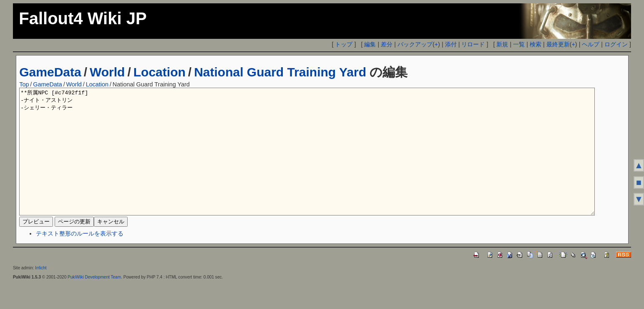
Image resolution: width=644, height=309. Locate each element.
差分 (387, 44)
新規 (502, 44)
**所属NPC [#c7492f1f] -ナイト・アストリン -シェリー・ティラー (307, 164)
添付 (451, 44)
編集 (370, 44)
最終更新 (558, 44)
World (107, 72)
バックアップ (415, 44)
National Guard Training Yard (280, 72)
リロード (473, 44)
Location (160, 72)
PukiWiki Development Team (94, 302)
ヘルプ (591, 44)
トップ (344, 44)
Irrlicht (41, 293)
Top (24, 84)
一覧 (519, 44)
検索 (536, 44)
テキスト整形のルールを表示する (80, 258)
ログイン (616, 44)
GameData (50, 72)
